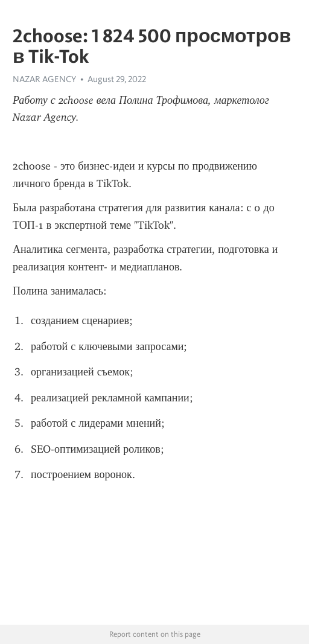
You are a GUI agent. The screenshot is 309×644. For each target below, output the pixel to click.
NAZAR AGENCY (44, 79)
